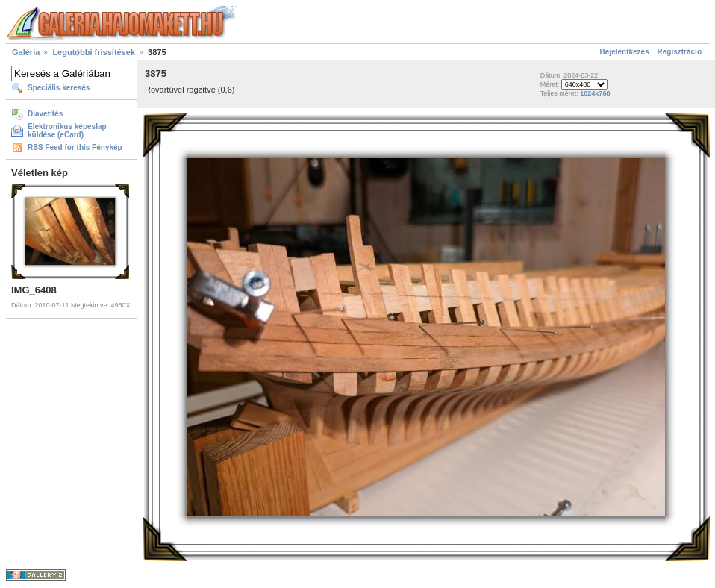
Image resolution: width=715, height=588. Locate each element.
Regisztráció (680, 52)
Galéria (26, 52)
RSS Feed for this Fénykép (75, 147)
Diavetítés (45, 114)
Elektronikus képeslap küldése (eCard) (67, 131)
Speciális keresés (59, 88)
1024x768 (595, 93)
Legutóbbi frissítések (94, 52)
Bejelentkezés (625, 52)
